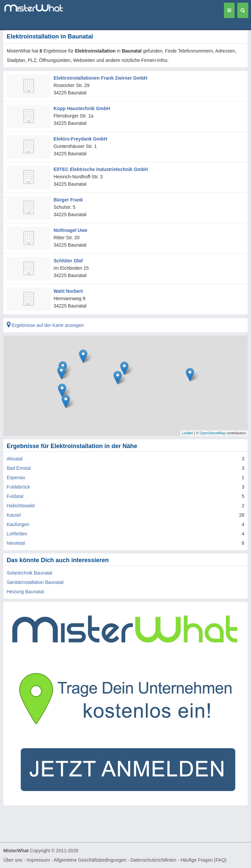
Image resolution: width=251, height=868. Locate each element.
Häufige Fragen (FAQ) (203, 860)
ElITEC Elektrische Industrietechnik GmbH (101, 169)
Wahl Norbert (68, 291)
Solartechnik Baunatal (29, 573)
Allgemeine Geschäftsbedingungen (90, 860)
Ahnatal (15, 459)
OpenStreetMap (213, 433)
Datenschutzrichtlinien (153, 860)
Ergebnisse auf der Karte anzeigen (45, 325)
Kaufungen (18, 524)
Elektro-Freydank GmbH (80, 139)
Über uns (13, 860)
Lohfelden (17, 534)
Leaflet (188, 433)
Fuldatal (15, 496)
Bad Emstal (19, 468)
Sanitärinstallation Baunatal (35, 582)
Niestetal (16, 543)
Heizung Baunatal (25, 592)
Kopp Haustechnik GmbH (82, 108)
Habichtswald (21, 506)
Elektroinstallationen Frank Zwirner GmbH (100, 78)
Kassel (14, 515)
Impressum (38, 860)
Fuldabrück (18, 487)
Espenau (16, 478)
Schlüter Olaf (68, 261)
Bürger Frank (68, 200)
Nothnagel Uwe (70, 230)
